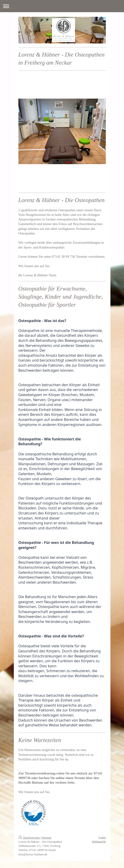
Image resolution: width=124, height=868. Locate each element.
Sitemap (47, 838)
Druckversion (29, 838)
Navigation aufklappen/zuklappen (62, 6)
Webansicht (99, 841)
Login (102, 837)
